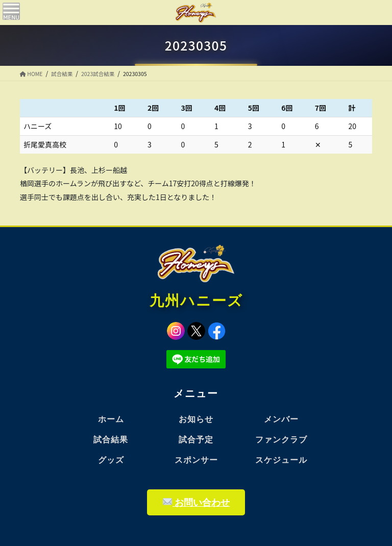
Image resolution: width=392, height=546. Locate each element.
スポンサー (196, 460)
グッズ (111, 460)
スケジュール (281, 460)
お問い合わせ (197, 502)
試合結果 (111, 440)
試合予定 (196, 440)
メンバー (281, 419)
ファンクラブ (281, 440)
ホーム (111, 419)
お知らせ (196, 419)
